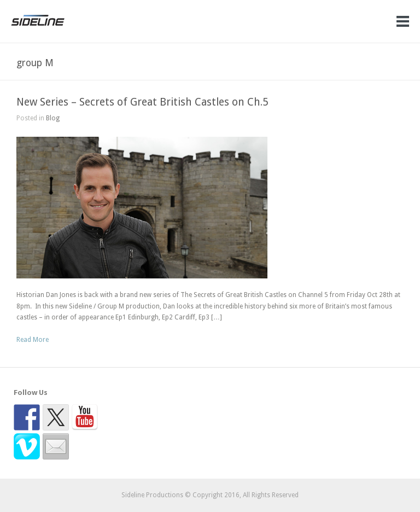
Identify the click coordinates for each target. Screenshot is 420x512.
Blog (53, 118)
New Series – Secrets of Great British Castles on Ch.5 (142, 102)
